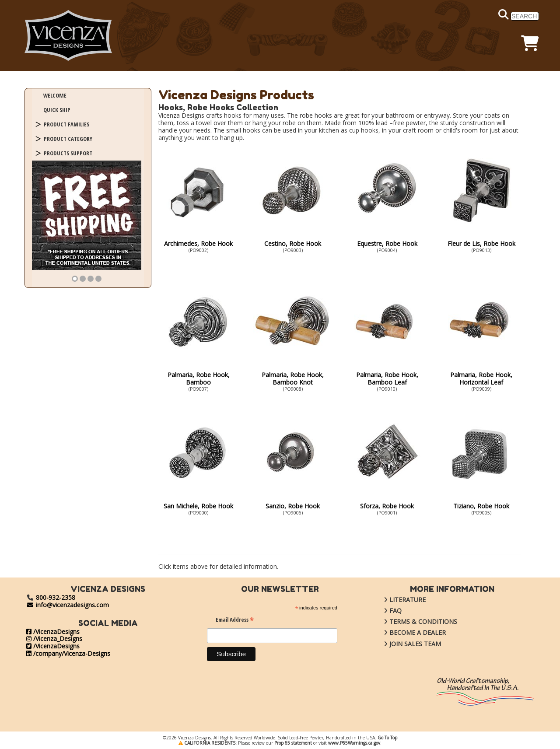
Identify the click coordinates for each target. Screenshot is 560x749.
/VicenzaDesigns (53, 632)
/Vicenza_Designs (54, 639)
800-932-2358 (56, 597)
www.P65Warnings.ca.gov (354, 743)
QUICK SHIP (57, 110)
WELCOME (55, 95)
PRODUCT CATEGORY (68, 139)
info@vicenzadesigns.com (68, 605)
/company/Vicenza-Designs (68, 653)
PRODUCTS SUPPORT (68, 153)
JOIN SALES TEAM (406, 644)
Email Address (235, 621)
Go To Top (387, 738)
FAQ (386, 611)
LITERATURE (398, 600)
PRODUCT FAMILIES (66, 124)
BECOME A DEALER (408, 632)
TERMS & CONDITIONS (414, 621)
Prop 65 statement (293, 743)
